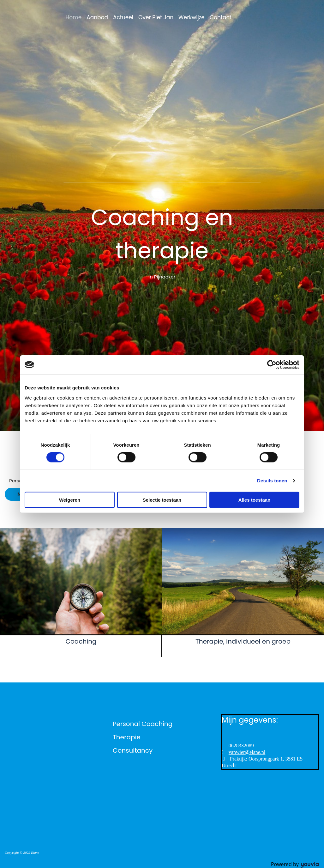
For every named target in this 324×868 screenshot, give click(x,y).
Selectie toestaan (162, 500)
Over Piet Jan (156, 17)
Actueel (123, 17)
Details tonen (272, 481)
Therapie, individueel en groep (243, 641)
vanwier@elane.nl (247, 752)
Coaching (81, 641)
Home (74, 17)
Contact (221, 17)
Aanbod (97, 17)
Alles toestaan (255, 500)
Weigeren (70, 500)
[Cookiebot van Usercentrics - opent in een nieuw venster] (272, 365)
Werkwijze (192, 17)
